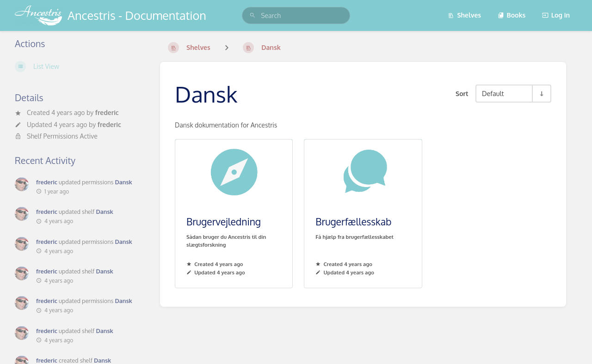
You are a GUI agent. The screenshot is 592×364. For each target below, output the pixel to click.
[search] (296, 15)
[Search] (253, 15)
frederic (107, 112)
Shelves (464, 15)
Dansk (123, 182)
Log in (556, 15)
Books (512, 15)
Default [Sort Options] (493, 93)
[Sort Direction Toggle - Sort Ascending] (541, 94)
